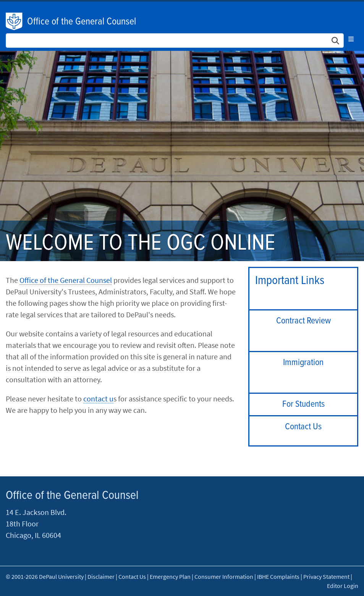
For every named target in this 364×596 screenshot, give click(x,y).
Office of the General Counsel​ (66, 280)
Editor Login (343, 586)
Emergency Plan (170, 577)
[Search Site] (175, 41)
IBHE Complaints (278, 577)
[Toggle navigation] (351, 39)
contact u (98, 399)
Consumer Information (224, 577)
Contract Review (303, 321)
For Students (303, 404)
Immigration (303, 363)
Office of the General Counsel (82, 22)
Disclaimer (101, 577)
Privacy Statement (326, 577)
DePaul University (15, 21)
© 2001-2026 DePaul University (45, 577)
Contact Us (303, 427)
